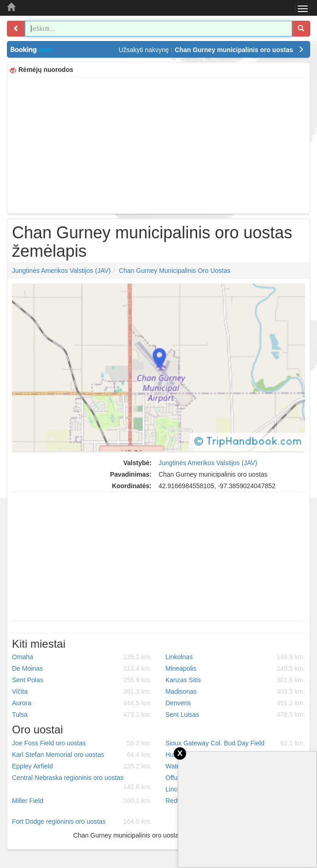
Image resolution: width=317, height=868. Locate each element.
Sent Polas (82, 680)
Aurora (82, 703)
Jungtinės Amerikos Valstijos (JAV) (61, 271)
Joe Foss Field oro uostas (82, 743)
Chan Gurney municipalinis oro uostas (175, 271)
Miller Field (82, 801)
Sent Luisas (235, 714)
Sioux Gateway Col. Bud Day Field (235, 743)
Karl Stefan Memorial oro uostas (82, 755)
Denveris (235, 703)
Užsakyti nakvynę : (211, 50)
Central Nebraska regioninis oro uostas (82, 783)
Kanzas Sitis (235, 680)
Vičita (82, 691)
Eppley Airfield (82, 766)
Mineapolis (235, 668)
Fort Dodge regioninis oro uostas (82, 821)
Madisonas (235, 691)
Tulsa (82, 714)
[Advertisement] (158, 144)
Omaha (82, 657)
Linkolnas (235, 657)
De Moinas (82, 668)
